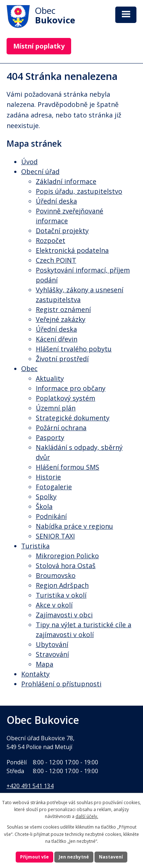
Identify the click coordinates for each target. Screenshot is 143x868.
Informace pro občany (71, 388)
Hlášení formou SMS (67, 467)
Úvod (29, 162)
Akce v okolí (54, 605)
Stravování (52, 654)
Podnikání (51, 516)
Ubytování (52, 644)
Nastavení (111, 857)
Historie (48, 477)
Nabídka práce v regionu (74, 526)
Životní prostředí (62, 359)
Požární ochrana (61, 428)
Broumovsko (56, 575)
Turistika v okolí (61, 595)
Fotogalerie (54, 487)
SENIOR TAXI (55, 536)
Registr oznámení (63, 309)
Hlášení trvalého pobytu (74, 349)
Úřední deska (56, 201)
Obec (29, 369)
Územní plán (56, 408)
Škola (44, 506)
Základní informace (66, 181)
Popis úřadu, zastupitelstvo (79, 191)
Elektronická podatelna (72, 250)
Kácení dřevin (57, 339)
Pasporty (50, 437)
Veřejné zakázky (61, 319)
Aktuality (50, 378)
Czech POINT (56, 260)
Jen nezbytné (74, 857)
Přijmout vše (34, 857)
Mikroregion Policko (67, 556)
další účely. (87, 816)
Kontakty (35, 674)
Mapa (45, 664)
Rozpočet (51, 240)
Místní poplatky (39, 46)
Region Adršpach (62, 585)
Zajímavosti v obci (64, 615)
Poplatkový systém (65, 398)
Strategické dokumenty (73, 418)
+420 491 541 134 (30, 786)
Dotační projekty (62, 231)
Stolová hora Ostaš (66, 566)
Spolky (46, 497)
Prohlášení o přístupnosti (61, 684)
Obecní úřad (40, 171)
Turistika (35, 546)
